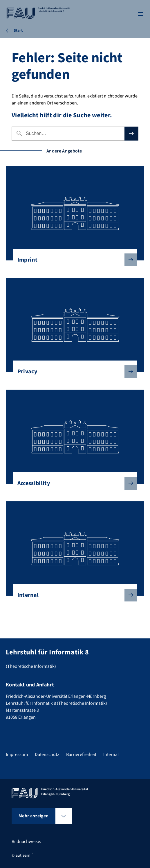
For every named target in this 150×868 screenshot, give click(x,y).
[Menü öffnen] (141, 14)
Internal (73, 595)
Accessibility (73, 483)
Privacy (73, 372)
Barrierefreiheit (81, 755)
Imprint (73, 260)
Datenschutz (47, 755)
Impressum (17, 755)
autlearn (23, 855)
